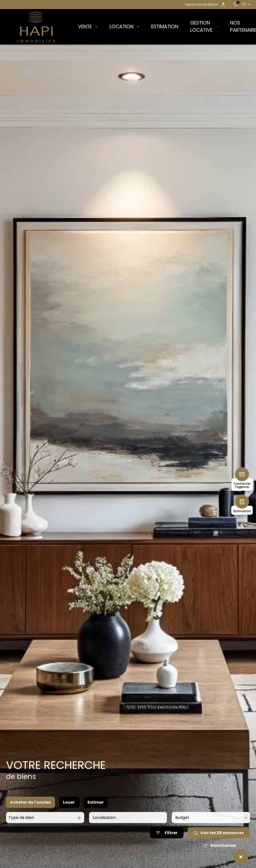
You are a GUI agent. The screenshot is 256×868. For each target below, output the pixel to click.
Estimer (96, 815)
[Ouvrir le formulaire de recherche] (167, 846)
